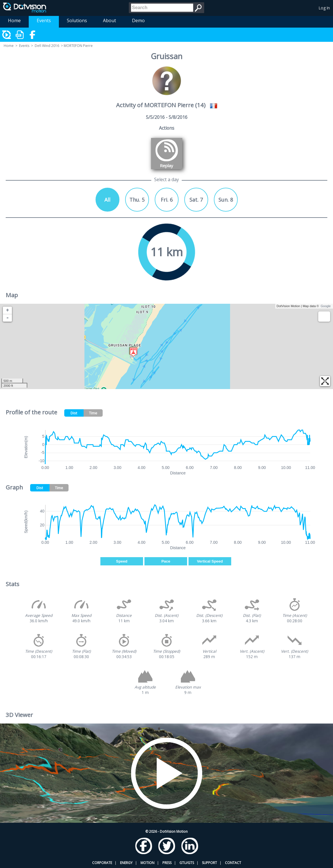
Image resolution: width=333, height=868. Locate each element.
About (109, 20)
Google (326, 306)
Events (44, 20)
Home (14, 20)
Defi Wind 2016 (47, 46)
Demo (138, 20)
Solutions (77, 20)
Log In (324, 8)
